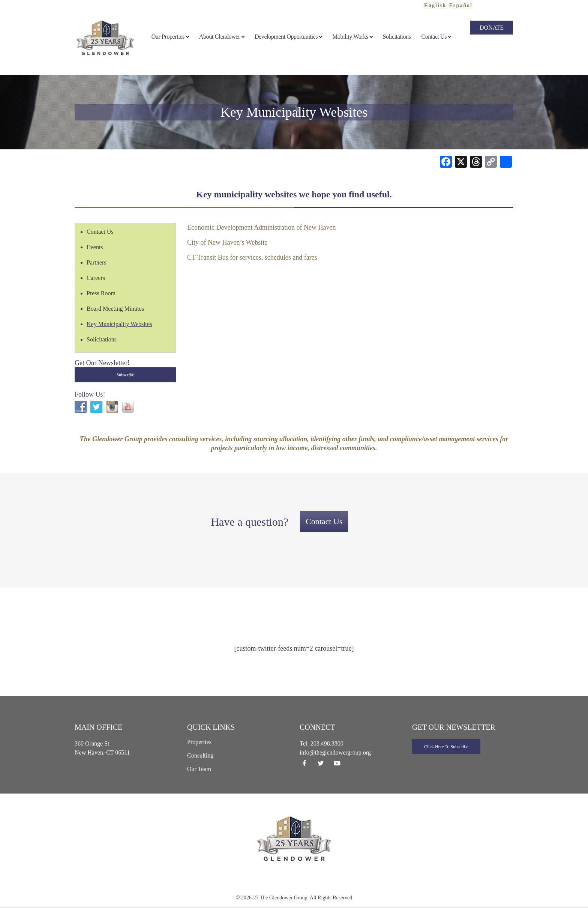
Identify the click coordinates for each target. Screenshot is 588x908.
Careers (96, 278)
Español (461, 5)
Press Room (101, 293)
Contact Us (100, 232)
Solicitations (102, 339)
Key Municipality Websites (119, 324)
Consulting (200, 755)
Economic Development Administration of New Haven (261, 227)
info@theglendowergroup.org (335, 752)
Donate (492, 28)
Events (95, 247)
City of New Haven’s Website (227, 242)
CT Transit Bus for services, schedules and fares (252, 257)
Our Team (199, 769)
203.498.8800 (327, 743)
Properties (199, 742)
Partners (96, 262)
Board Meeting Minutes (115, 309)
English (435, 5)
